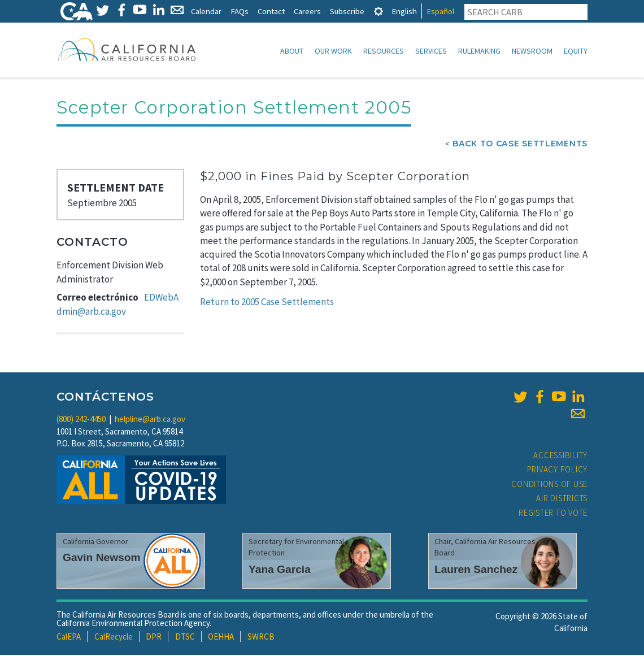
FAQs (240, 11)
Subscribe (347, 11)
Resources (384, 51)
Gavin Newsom (102, 559)
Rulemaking (479, 51)
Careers (307, 11)
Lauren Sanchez (476, 570)
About (292, 51)
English (404, 11)
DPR (154, 638)
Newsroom (532, 51)
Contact (271, 11)
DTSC (185, 638)
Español (440, 11)
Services (431, 51)
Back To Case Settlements (520, 145)
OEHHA (221, 638)
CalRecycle (114, 638)
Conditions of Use (549, 485)
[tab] (378, 11)
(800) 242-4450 (81, 420)
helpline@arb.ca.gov (150, 420)
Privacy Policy (558, 470)
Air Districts (562, 499)
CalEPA (69, 638)
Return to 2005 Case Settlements (267, 303)
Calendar (206, 11)
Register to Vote (553, 514)
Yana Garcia (280, 570)
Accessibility (560, 456)
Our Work (333, 51)
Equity (576, 51)
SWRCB (261, 638)
